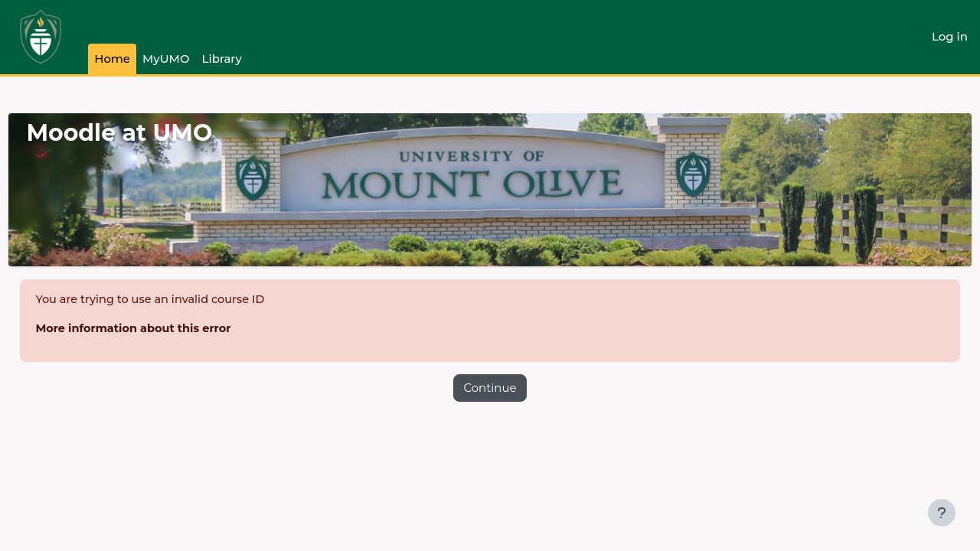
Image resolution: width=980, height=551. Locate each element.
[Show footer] (942, 513)
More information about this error (171, 329)
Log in (950, 36)
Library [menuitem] (222, 59)
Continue (490, 388)
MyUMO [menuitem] (166, 59)
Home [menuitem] (112, 59)
